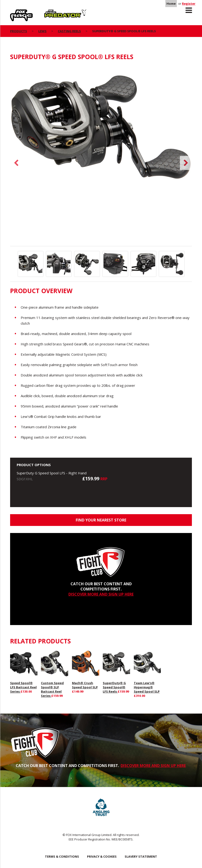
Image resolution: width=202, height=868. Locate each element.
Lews (42, 31)
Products (19, 31)
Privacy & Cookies (102, 856)
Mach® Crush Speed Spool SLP (85, 685)
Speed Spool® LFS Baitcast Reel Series (23, 687)
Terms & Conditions (62, 856)
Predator (52, 12)
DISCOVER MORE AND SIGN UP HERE (101, 594)
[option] (101, 129)
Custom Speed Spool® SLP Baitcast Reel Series (52, 689)
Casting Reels (69, 31)
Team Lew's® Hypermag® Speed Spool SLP (147, 687)
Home (171, 4)
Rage (15, 12)
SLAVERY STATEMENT (141, 856)
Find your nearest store (101, 520)
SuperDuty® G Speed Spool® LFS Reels (114, 687)
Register (189, 4)
